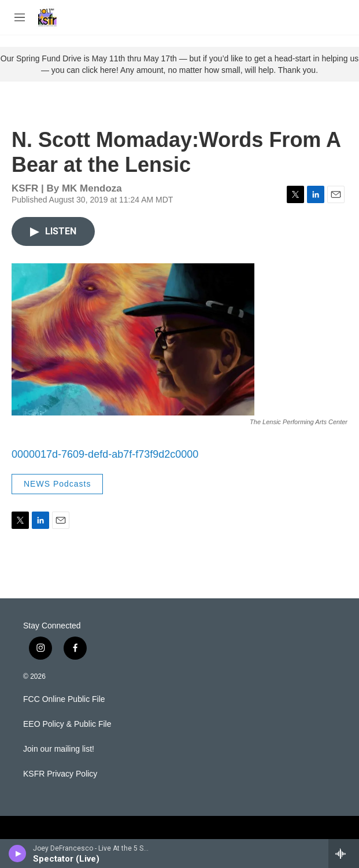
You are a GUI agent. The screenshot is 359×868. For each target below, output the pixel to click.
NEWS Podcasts (57, 484)
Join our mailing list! (59, 749)
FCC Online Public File (64, 699)
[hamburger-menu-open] (20, 17)
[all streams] (344, 854)
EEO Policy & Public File (67, 724)
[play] (18, 854)
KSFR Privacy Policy (60, 774)
